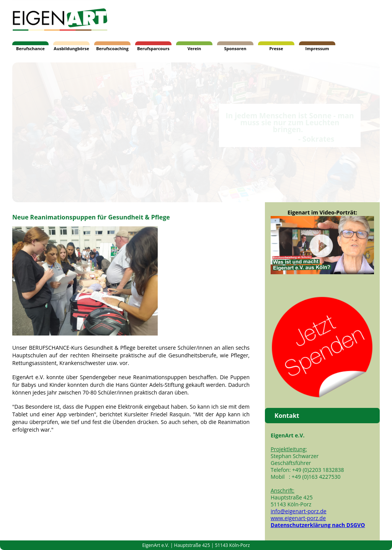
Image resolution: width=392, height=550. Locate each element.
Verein (194, 48)
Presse (276, 48)
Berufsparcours (153, 48)
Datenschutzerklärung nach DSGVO (318, 525)
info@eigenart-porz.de (299, 511)
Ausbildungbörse (71, 48)
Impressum (317, 48)
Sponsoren (235, 48)
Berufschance (30, 48)
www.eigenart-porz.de (298, 518)
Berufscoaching (112, 48)
